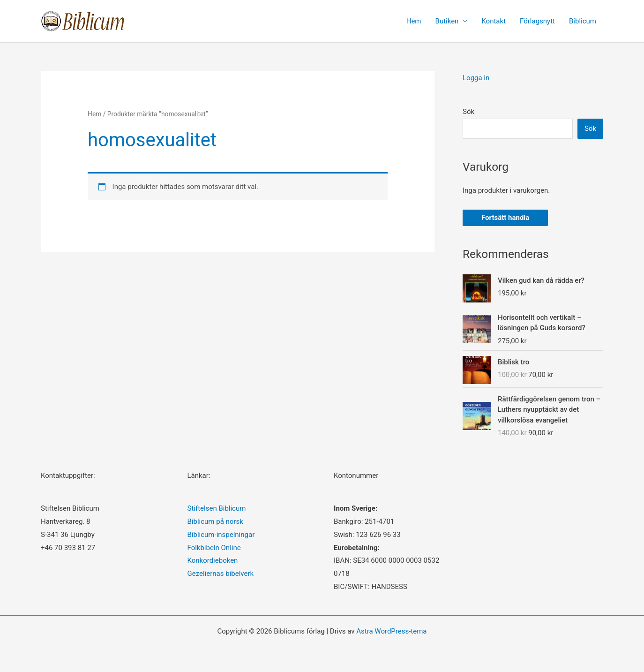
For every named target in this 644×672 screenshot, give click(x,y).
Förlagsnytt (537, 21)
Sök (468, 112)
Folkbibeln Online (214, 548)
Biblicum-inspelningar (221, 535)
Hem (414, 21)
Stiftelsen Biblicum (217, 508)
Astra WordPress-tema (391, 631)
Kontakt (494, 21)
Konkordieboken (213, 560)
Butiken (447, 21)
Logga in (476, 78)
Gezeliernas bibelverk (221, 574)
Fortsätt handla (505, 218)
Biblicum (583, 21)
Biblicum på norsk (215, 521)
